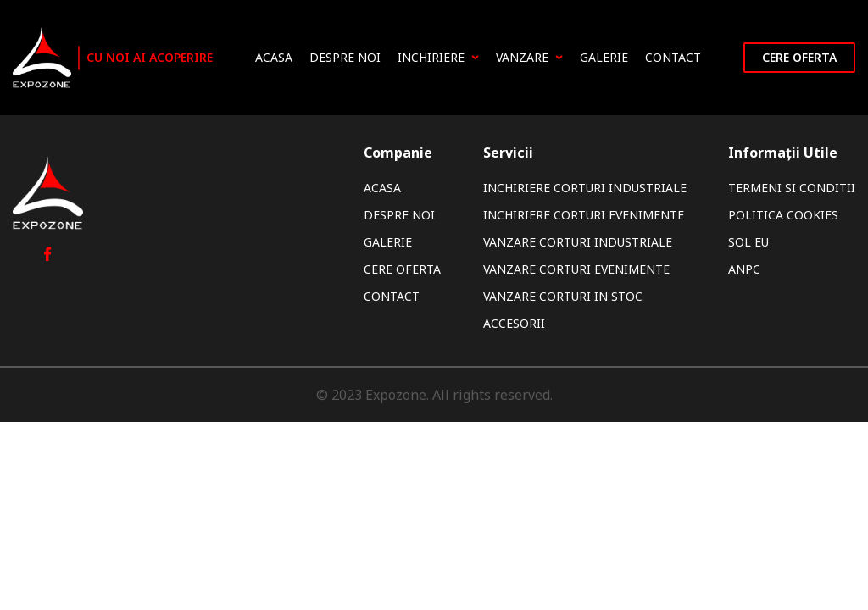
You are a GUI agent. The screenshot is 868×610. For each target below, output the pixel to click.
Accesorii (514, 323)
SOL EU (748, 242)
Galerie (604, 57)
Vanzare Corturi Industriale (578, 242)
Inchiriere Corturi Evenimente (584, 215)
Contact (673, 57)
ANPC (744, 269)
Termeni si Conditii (792, 188)
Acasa (274, 57)
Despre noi (345, 57)
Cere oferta (799, 57)
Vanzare (529, 57)
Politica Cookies (783, 215)
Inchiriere (438, 57)
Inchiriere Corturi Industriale (585, 188)
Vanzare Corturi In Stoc (563, 296)
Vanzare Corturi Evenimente (576, 269)
